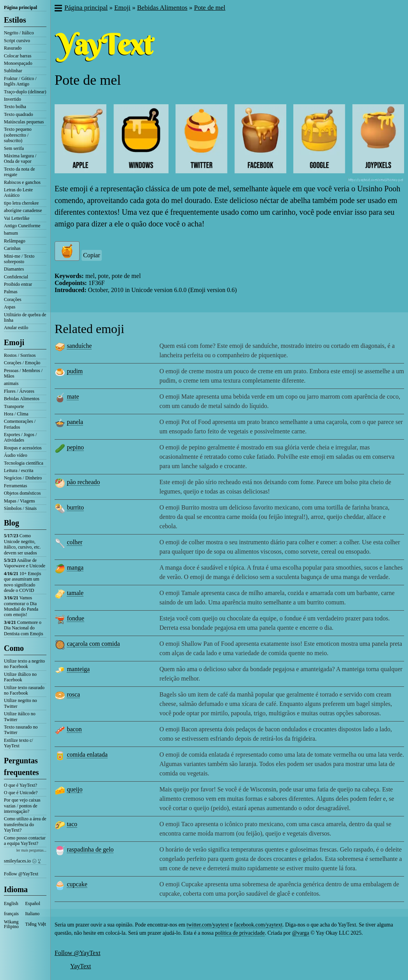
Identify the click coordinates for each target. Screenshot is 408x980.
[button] (58, 9)
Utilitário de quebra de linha (25, 317)
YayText (81, 966)
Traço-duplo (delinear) (25, 92)
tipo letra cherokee (21, 203)
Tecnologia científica (24, 463)
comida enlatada (87, 755)
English (11, 903)
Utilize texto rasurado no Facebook (24, 690)
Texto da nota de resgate (19, 172)
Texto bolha (15, 107)
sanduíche (79, 346)
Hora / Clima (16, 414)
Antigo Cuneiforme (22, 226)
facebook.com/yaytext (258, 925)
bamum (11, 233)
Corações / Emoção (22, 363)
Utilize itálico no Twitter (20, 716)
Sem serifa (14, 148)
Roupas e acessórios (23, 448)
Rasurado (13, 48)
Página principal (20, 7)
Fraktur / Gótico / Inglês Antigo (20, 81)
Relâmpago (15, 241)
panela (75, 422)
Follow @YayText (21, 874)
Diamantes (14, 269)
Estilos (15, 20)
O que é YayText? (20, 785)
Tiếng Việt (36, 924)
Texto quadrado (19, 114)
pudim (75, 371)
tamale (75, 593)
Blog (12, 523)
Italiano (33, 914)
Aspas (10, 307)
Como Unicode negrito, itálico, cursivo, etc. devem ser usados (22, 544)
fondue (75, 618)
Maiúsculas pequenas (24, 122)
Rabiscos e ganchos (22, 182)
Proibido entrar (18, 284)
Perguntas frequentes (21, 766)
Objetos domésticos (22, 493)
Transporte (14, 406)
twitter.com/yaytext (208, 925)
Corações (13, 299)
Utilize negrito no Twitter (20, 703)
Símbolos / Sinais (20, 508)
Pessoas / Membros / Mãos (23, 373)
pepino (75, 447)
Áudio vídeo (16, 455)
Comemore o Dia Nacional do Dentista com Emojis (24, 628)
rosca (73, 694)
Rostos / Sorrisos (20, 355)
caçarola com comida (93, 644)
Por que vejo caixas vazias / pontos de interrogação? (22, 806)
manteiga (78, 669)
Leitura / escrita (19, 470)
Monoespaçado (18, 63)
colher (75, 542)
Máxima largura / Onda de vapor (20, 159)
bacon (74, 729)
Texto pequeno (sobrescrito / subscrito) (18, 135)
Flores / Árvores (19, 391)
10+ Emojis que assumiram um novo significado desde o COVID (22, 582)
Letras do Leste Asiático (18, 192)
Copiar (92, 255)
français (11, 914)
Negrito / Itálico (19, 33)
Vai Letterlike (17, 218)
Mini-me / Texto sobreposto (19, 259)
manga (75, 568)
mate (73, 396)
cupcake (77, 884)
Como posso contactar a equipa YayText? (25, 841)
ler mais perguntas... (31, 850)
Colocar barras (18, 56)
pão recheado (83, 482)
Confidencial (16, 277)
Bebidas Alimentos (22, 399)
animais (11, 383)
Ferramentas (15, 486)
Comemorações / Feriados (20, 424)
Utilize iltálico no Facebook (20, 677)
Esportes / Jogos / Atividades (20, 437)
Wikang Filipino (11, 924)
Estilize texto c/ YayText (19, 743)
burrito (75, 507)
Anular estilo (16, 328)
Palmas (11, 292)
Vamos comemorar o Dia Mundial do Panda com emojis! (21, 606)
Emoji (14, 342)
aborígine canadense (23, 210)
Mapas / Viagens (20, 501)
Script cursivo (17, 41)
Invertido (12, 99)
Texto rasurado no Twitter (21, 730)
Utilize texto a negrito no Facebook (24, 664)
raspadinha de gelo (90, 849)
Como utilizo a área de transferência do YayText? (25, 824)
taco (72, 824)
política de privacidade (240, 933)
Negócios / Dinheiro (23, 478)
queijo (75, 789)
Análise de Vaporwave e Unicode (25, 563)
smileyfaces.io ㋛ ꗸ (22, 861)
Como (14, 648)
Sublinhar (13, 71)
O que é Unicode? (21, 793)
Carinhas (12, 248)
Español (33, 903)
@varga (301, 933)
